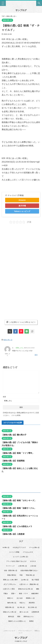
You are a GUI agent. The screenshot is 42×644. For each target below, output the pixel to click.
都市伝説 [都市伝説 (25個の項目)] (11, 617)
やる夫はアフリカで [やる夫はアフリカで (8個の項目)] (19, 547)
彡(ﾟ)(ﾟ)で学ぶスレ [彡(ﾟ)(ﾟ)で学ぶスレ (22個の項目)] (10, 584)
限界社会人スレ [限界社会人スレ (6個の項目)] (29, 617)
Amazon (22, 200)
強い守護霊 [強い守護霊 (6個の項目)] (35, 580)
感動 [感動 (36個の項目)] (38, 589)
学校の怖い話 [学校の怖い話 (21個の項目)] (30, 575)
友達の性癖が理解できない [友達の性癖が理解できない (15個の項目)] (29, 570)
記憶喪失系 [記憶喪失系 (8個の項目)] (35, 612)
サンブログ (21, 10)
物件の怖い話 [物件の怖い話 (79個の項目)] (12, 603)
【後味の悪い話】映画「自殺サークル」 (19, 508)
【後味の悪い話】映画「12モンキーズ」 (19, 501)
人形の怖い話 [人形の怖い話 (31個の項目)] (23, 566)
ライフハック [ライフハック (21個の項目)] (10, 566)
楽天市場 (22, 206)
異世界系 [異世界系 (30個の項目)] (32, 603)
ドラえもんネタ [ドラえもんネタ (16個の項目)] (28, 552)
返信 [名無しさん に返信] (36, 355)
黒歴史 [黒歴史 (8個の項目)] (31, 621)
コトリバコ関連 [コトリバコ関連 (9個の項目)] (14, 552)
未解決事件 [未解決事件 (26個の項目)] (35, 594)
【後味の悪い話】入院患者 (13, 534)
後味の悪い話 (8, 340)
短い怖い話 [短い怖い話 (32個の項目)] (21, 607)
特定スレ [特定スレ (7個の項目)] (23, 603)
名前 (4, 397)
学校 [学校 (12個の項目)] (21, 575)
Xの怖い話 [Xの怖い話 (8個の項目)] (6, 547)
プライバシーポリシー (25, 631)
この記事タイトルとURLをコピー (21, 322)
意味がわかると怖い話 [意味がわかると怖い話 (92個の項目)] (25, 589)
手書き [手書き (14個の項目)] (6, 594)
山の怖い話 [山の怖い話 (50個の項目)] (25, 580)
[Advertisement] (21, 249)
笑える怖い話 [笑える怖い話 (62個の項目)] (32, 607)
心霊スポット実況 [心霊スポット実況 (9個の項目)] (9, 589)
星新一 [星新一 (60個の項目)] (13, 594)
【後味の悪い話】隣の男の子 (14, 435)
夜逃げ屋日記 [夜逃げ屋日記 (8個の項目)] (12, 575)
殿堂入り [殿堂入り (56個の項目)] (10, 598)
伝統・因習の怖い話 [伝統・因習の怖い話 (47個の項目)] (11, 570)
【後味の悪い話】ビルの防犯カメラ (17, 526)
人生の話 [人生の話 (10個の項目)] (33, 566)
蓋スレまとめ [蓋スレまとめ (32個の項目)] (24, 612)
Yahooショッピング (22, 211)
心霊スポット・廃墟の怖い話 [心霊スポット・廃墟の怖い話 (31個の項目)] (29, 584)
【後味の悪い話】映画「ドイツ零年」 (18, 453)
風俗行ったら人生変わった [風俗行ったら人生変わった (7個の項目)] (17, 621)
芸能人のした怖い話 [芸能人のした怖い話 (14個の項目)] (10, 612)
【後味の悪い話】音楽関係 (13, 461)
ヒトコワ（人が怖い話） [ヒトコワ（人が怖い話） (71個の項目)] (21, 557)
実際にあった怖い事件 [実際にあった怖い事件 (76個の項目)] (10, 580)
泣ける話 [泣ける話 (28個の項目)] (20, 598)
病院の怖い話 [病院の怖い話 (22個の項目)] (10, 607)
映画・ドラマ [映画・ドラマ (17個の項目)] (23, 594)
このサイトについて (9, 631)
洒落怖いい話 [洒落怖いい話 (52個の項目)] (30, 598)
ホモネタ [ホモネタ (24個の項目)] (33, 561)
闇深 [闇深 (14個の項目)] (19, 617)
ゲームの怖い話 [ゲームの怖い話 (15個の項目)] (34, 547)
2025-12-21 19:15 (29, 348)
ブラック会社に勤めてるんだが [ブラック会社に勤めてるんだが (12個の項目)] (16, 561)
